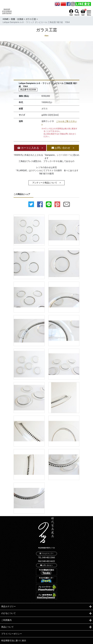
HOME (6, 19)
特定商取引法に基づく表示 (14, 641)
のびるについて (46, 613)
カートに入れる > (30, 148)
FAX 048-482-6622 (47, 561)
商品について (46, 627)
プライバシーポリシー (12, 634)
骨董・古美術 (17, 19)
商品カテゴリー (46, 607)
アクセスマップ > (46, 554)
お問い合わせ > (63, 148)
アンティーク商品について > (46, 183)
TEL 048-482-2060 (46, 558)
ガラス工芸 (31, 19)
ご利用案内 (46, 620)
